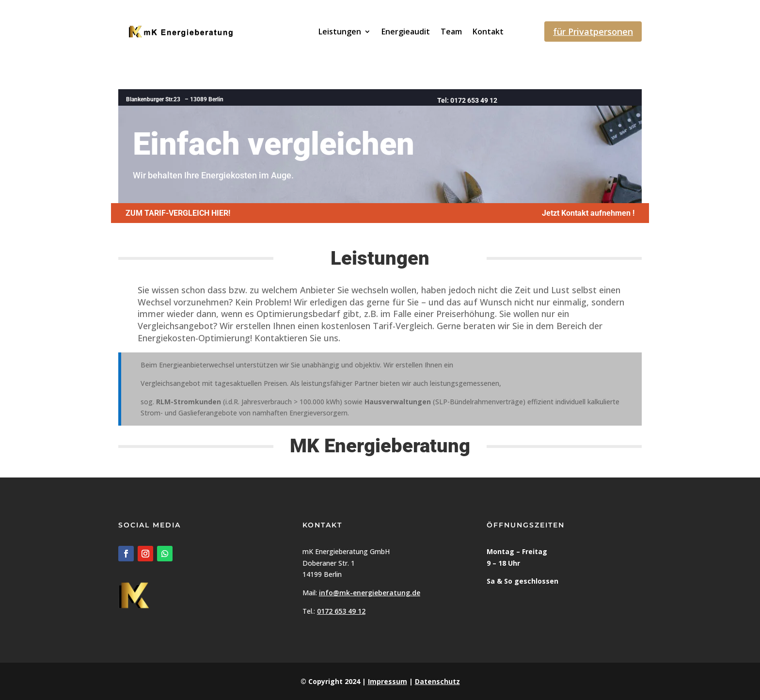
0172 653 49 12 (341, 611)
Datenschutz (437, 681)
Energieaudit (406, 32)
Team (451, 32)
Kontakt (488, 32)
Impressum (388, 681)
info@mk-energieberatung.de (370, 593)
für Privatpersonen (593, 32)
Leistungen (340, 32)
